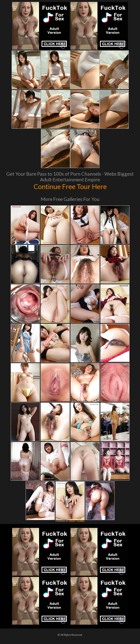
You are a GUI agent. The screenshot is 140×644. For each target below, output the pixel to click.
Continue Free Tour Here (70, 186)
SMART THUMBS (77, 521)
